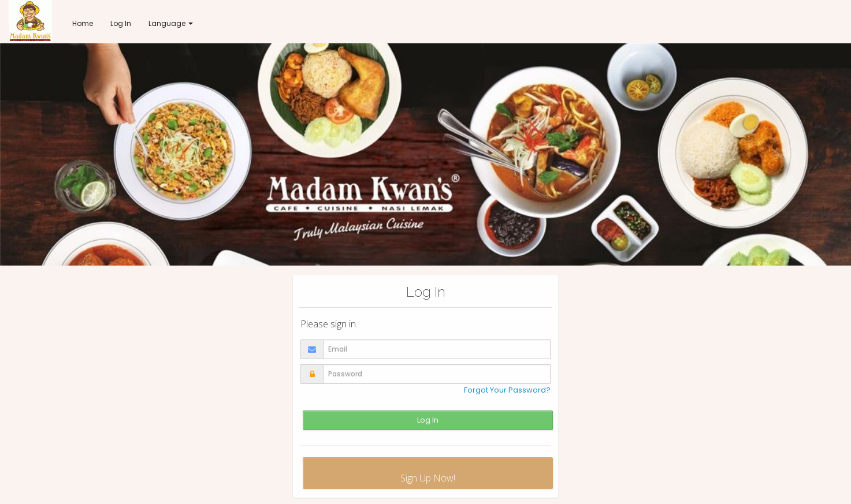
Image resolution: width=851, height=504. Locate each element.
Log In (428, 420)
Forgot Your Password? (507, 390)
